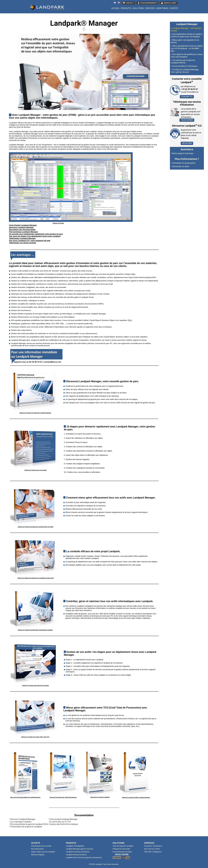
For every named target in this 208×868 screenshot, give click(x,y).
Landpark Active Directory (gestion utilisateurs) (84, 858)
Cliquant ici (187, 97)
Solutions (138, 8)
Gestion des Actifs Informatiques (64, 824)
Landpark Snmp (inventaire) (76, 855)
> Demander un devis (180, 166)
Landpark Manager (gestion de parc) (80, 849)
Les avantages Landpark (21, 822)
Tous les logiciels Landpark (123, 846)
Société (174, 8)
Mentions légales (38, 855)
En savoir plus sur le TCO (60, 822)
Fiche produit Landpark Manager (64, 819)
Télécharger (187, 120)
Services (150, 8)
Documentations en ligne (122, 852)
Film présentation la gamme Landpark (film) (29, 824)
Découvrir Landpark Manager (23, 819)
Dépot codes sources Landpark (43, 852)
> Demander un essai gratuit (183, 163)
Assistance (162, 8)
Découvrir (187, 143)
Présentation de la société (41, 846)
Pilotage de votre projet (121, 849)
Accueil (115, 8)
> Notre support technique (182, 153)
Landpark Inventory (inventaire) (78, 852)
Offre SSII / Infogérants (153, 852)
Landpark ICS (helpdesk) (75, 846)
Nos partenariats (38, 849)
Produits (126, 8)
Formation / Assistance (153, 846)
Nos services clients (152, 849)
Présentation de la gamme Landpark (26, 827)
